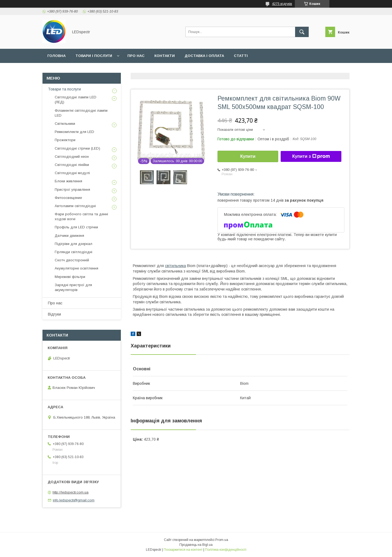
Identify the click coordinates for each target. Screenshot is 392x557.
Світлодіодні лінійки (72, 165)
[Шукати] (302, 32)
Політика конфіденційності (226, 550)
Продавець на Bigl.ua (196, 545)
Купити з (311, 156)
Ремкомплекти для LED (74, 132)
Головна (56, 56)
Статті (241, 56)
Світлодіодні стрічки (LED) (77, 148)
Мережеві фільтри (70, 277)
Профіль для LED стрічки (76, 227)
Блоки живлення (68, 181)
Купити (248, 156)
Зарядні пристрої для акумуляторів (73, 287)
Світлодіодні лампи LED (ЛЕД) (76, 100)
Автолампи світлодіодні (75, 206)
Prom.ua (222, 540)
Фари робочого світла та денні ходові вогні (81, 217)
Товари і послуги (94, 56)
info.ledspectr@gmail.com (74, 500)
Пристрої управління (72, 190)
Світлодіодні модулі (72, 173)
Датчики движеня (69, 236)
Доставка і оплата (204, 56)
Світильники (65, 124)
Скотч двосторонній (72, 260)
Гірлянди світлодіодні (73, 252)
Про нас (136, 56)
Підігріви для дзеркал (73, 244)
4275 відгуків (282, 4)
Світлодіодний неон (72, 157)
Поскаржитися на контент (183, 550)
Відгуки (54, 314)
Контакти (165, 56)
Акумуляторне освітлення (76, 268)
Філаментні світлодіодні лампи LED (81, 113)
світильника (175, 266)
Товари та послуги (64, 89)
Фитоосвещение (68, 198)
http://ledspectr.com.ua (71, 492)
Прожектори (65, 140)
